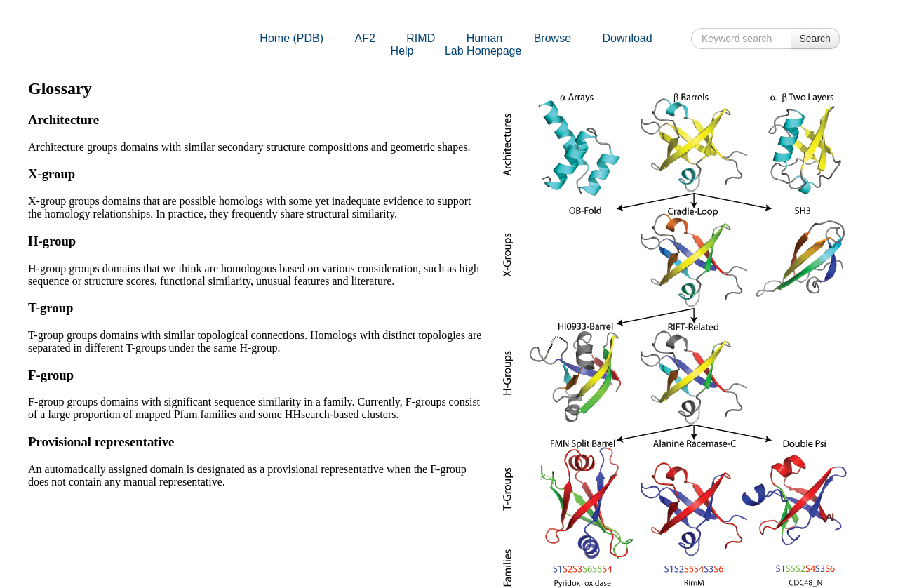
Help (402, 51)
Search (815, 39)
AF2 (365, 38)
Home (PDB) (291, 38)
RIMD (421, 38)
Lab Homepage (483, 51)
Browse (552, 38)
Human (485, 38)
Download (627, 38)
